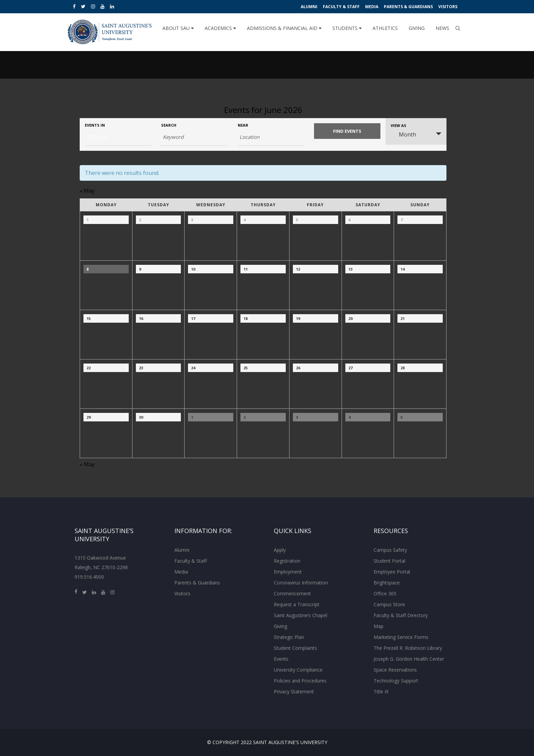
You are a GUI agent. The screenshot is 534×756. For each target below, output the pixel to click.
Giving (417, 28)
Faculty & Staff (341, 7)
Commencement (292, 593)
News (442, 28)
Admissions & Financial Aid (284, 28)
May (87, 191)
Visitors (448, 7)
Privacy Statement (294, 691)
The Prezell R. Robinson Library (408, 648)
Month (403, 134)
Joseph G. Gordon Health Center (409, 659)
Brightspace (387, 583)
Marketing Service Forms (401, 637)
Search (169, 125)
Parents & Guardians (408, 7)
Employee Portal (392, 572)
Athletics (385, 28)
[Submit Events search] (347, 131)
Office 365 (385, 593)
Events (281, 659)
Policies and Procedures (300, 681)
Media (372, 7)
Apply (280, 550)
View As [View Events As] (398, 125)
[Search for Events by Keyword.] (194, 137)
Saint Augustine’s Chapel (301, 615)
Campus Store (389, 604)
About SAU (178, 28)
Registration (287, 561)
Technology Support (396, 681)
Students (347, 28)
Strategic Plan (289, 637)
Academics (220, 28)
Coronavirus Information (301, 583)
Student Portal (389, 561)
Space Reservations (395, 670)
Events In (95, 125)
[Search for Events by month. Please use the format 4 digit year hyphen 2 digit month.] (118, 137)
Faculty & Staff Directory (401, 615)
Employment (288, 572)
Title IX (381, 691)
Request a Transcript (297, 604)
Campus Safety (390, 550)
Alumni (309, 7)
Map (379, 626)
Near (243, 125)
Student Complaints (295, 648)
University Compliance (298, 670)
